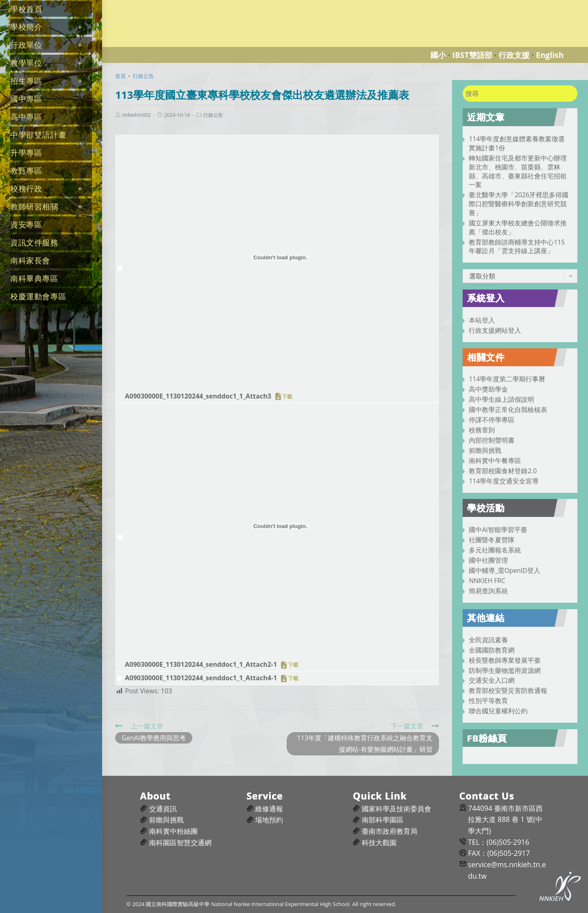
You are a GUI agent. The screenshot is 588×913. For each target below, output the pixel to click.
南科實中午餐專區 (495, 461)
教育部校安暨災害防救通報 (508, 690)
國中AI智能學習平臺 (498, 530)
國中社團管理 (488, 560)
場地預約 (269, 820)
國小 (438, 55)
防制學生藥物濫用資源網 (505, 670)
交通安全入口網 (492, 680)
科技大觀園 (379, 843)
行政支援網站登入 (495, 330)
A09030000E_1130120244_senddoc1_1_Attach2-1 (201, 664)
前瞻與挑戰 (485, 450)
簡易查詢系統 (488, 591)
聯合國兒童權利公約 (498, 711)
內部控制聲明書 (492, 440)
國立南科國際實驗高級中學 (149, 5)
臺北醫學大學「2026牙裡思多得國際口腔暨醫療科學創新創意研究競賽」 (519, 204)
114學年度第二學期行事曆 (507, 379)
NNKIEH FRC (487, 581)
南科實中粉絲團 (173, 831)
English (550, 55)
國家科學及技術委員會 (396, 809)
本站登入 (482, 320)
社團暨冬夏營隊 (492, 540)
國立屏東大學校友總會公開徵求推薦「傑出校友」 (518, 227)
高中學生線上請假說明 (501, 399)
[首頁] (120, 76)
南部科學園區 (383, 820)
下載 (287, 396)
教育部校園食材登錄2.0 (503, 471)
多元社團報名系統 (495, 550)
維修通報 (269, 809)
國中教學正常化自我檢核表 (508, 410)
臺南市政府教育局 (390, 831)
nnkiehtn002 (136, 115)
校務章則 (482, 430)
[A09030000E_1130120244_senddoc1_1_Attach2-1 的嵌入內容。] (280, 526)
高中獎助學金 (488, 389)
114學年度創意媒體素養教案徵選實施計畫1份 (517, 143)
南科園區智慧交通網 (180, 843)
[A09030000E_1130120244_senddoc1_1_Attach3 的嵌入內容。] (280, 258)
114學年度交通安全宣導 (504, 481)
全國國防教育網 (492, 650)
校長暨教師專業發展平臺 (505, 660)
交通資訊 (163, 809)
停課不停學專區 (492, 420)
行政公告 (213, 115)
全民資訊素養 (488, 640)
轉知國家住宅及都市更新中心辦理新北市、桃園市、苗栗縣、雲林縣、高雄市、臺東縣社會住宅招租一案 (518, 171)
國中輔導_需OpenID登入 (504, 570)
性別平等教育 (488, 701)
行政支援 (514, 55)
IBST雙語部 (472, 55)
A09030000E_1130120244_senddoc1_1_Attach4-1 (201, 678)
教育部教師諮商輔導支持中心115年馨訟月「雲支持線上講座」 (517, 247)
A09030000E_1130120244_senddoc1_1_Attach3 (198, 396)
